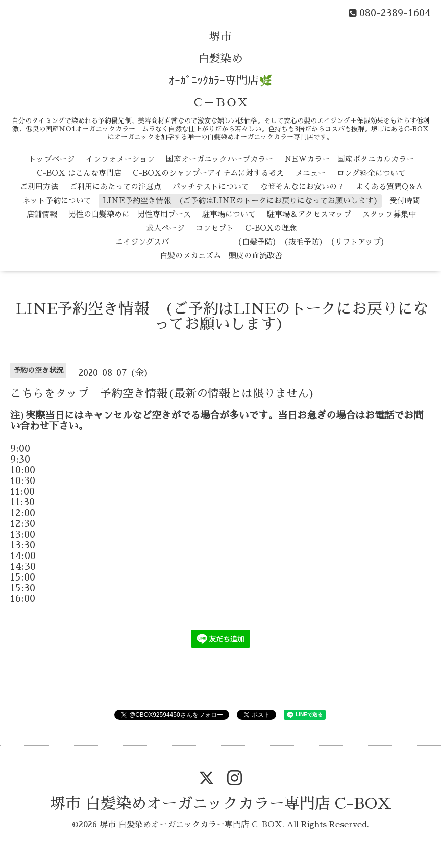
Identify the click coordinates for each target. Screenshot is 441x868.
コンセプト (215, 228)
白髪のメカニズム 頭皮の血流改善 (221, 256)
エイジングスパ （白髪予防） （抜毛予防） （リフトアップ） (221, 242)
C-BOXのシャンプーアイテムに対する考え (208, 173)
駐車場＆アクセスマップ (309, 214)
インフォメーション (120, 159)
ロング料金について (371, 173)
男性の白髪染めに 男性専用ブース (130, 214)
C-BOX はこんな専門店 (79, 173)
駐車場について (229, 214)
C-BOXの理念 (271, 228)
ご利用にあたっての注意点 (115, 187)
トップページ (52, 159)
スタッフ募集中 (389, 214)
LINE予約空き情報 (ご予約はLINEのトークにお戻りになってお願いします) (240, 200)
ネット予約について (57, 200)
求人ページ (165, 228)
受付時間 (405, 200)
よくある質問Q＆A (389, 187)
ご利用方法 (39, 187)
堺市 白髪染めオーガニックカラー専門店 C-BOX (221, 804)
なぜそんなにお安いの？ (302, 187)
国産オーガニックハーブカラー (219, 159)
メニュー (310, 173)
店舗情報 (42, 214)
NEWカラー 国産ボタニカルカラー (349, 159)
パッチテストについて (211, 187)
